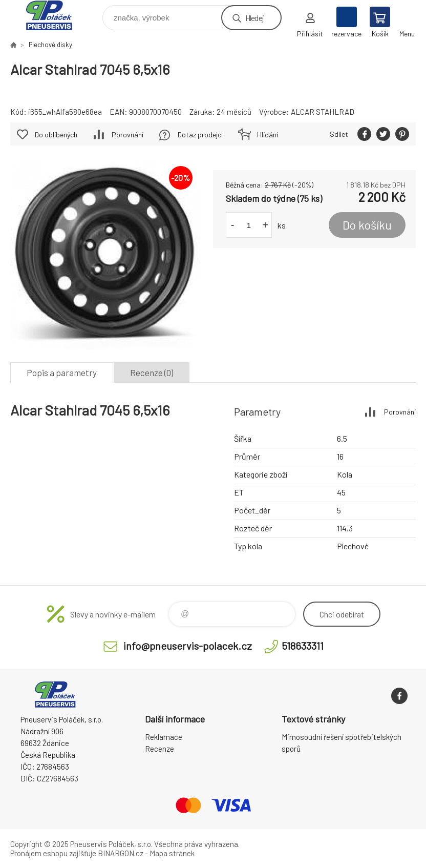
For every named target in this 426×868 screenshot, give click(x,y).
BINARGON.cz (121, 853)
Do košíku (367, 225)
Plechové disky (50, 45)
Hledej (254, 18)
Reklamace (164, 737)
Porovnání (127, 135)
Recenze (159, 749)
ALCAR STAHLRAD (323, 112)
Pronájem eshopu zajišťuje (53, 853)
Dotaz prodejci (200, 135)
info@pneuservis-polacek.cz (188, 646)
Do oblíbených (56, 135)
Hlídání (268, 135)
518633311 (303, 646)
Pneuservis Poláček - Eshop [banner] (56, 15)
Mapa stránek (172, 853)
